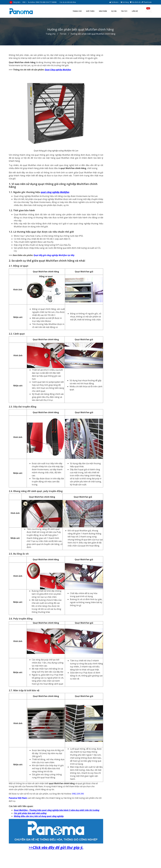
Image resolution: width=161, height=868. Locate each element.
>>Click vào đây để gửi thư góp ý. (56, 847)
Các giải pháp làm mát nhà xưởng (30, 813)
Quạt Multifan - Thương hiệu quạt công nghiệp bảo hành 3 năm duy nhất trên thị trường (57, 810)
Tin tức (63, 34)
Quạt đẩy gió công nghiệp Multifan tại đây (54, 255)
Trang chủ (51, 34)
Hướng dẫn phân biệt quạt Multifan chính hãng (93, 34)
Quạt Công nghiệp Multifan (58, 70)
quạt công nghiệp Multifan (55, 192)
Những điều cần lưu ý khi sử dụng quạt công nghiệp (39, 816)
